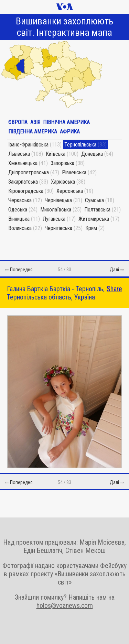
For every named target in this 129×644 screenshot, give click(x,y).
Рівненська (74, 172)
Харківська (63, 182)
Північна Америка (66, 122)
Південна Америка (33, 132)
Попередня (21, 270)
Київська (56, 154)
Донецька (92, 154)
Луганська (54, 219)
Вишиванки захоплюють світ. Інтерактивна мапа (64, 27)
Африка (70, 132)
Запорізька (62, 163)
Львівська (19, 154)
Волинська (20, 228)
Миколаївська (56, 210)
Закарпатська (23, 182)
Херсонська (70, 191)
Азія (35, 122)
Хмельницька (23, 163)
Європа (18, 122)
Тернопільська (80, 145)
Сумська (94, 200)
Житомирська (94, 219)
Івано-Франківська (28, 145)
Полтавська (97, 210)
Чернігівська (58, 228)
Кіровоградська (26, 191)
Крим (91, 228)
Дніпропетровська (29, 172)
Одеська (18, 210)
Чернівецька (58, 200)
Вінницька (19, 219)
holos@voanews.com (65, 605)
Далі (114, 270)
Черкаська (20, 200)
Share (114, 289)
